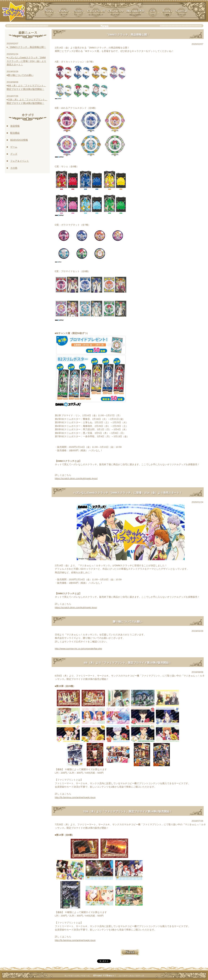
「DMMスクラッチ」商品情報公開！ (27, 47)
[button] (167, 13)
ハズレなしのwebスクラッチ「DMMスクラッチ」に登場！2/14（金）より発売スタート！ (26, 61)
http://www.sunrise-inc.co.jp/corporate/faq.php (78, 649)
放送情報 (15, 126)
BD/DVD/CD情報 (19, 140)
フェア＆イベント (20, 161)
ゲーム (14, 147)
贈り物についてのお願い (21, 75)
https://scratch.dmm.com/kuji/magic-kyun (76, 607)
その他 (14, 168)
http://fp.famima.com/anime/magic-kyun (75, 797)
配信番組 (15, 133)
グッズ (14, 154)
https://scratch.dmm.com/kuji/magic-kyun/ (76, 478)
